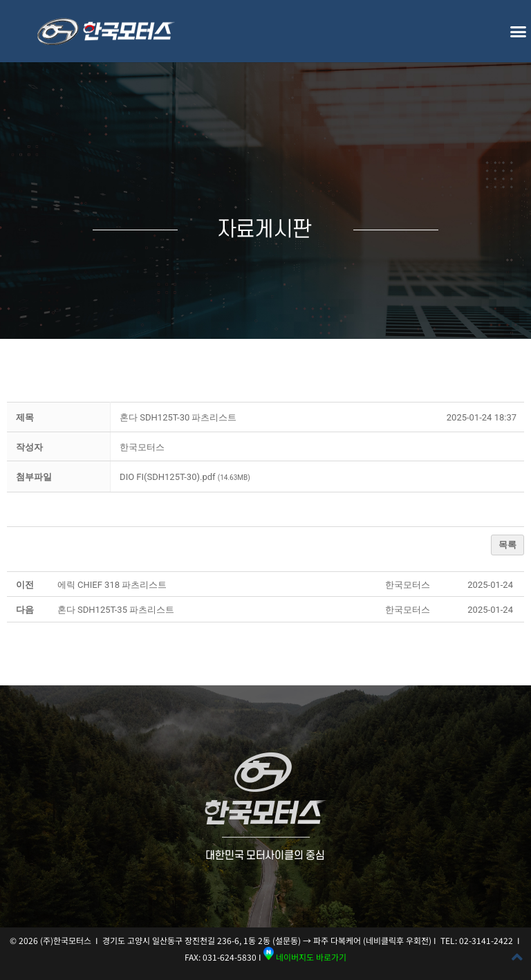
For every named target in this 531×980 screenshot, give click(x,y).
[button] (518, 31)
